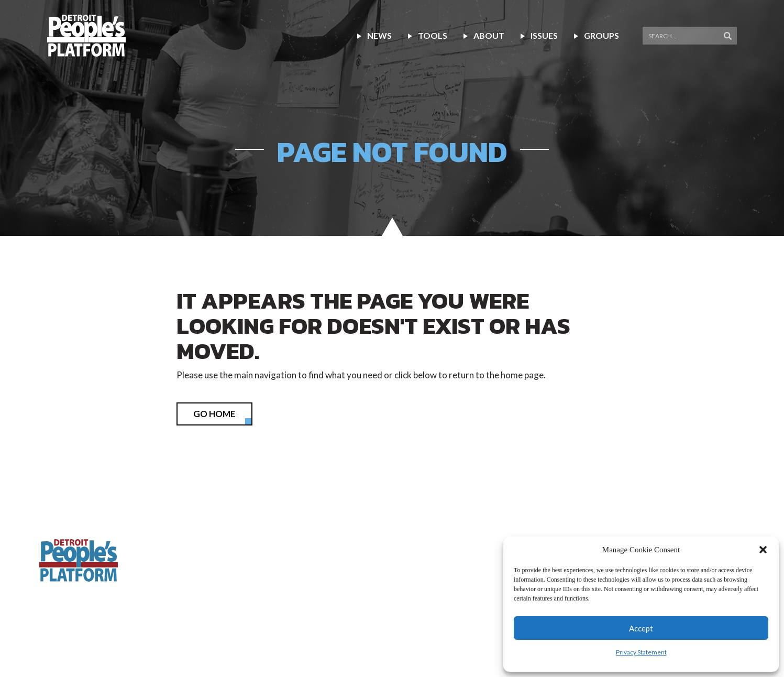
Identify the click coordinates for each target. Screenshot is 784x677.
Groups (601, 35)
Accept (641, 628)
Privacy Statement (641, 652)
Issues (544, 35)
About (489, 35)
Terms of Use (310, 634)
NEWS (379, 35)
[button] (763, 550)
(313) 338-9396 (513, 521)
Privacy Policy (246, 634)
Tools (433, 35)
